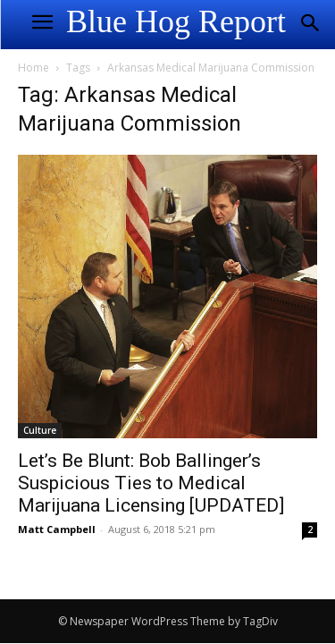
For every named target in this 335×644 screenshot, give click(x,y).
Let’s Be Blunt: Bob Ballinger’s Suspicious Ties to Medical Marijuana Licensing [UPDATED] (151, 483)
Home (33, 68)
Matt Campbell (57, 529)
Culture (40, 430)
